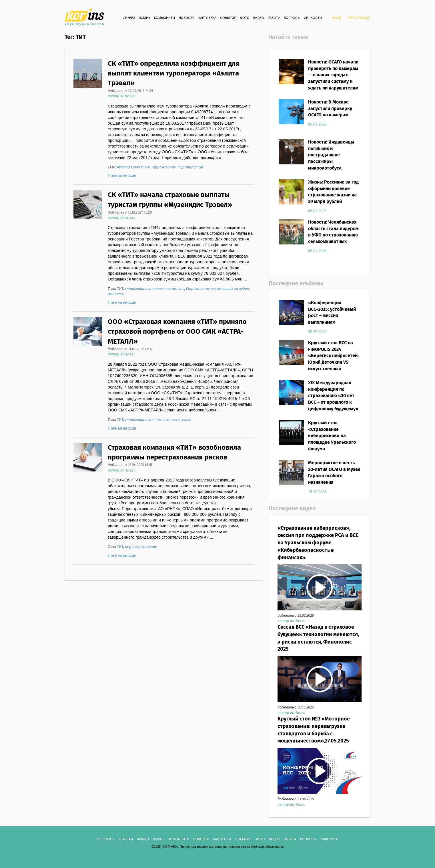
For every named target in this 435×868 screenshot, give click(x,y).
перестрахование (141, 547)
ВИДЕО (259, 18)
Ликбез (129, 18)
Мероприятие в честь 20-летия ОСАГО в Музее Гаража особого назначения (334, 473)
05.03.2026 (317, 124)
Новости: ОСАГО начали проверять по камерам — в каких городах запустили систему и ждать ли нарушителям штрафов (333, 78)
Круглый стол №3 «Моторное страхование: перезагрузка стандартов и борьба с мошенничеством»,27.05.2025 (314, 730)
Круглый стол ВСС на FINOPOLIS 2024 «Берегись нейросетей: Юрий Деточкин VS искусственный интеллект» (333, 359)
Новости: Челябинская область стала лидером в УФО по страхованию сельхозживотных (333, 232)
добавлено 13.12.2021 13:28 (130, 213)
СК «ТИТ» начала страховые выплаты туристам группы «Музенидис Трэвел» (170, 200)
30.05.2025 (317, 332)
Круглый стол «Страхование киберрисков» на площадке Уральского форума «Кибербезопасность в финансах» (333, 443)
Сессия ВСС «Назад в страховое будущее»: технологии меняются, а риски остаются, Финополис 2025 (318, 638)
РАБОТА (274, 18)
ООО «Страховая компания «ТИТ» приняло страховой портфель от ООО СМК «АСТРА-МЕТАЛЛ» (177, 332)
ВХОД (337, 18)
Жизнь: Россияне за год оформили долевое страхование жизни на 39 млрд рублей (333, 192)
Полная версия (122, 176)
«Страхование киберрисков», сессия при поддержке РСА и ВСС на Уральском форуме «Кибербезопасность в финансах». (318, 543)
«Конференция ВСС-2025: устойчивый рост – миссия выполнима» (332, 313)
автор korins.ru (122, 96)
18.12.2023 (317, 492)
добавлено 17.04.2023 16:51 (130, 465)
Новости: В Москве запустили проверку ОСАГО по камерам (330, 109)
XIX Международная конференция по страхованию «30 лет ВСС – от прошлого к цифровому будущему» (333, 396)
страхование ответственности (155, 289)
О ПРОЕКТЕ (106, 839)
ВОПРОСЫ (292, 18)
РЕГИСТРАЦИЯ (359, 18)
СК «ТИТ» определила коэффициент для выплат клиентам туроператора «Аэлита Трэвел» (174, 74)
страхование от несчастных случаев (158, 420)
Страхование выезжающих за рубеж (218, 289)
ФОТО (245, 18)
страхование (164, 167)
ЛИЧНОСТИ (313, 18)
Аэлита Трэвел (130, 167)
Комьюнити (164, 18)
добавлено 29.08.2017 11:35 (130, 91)
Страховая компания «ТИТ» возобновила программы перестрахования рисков (174, 453)
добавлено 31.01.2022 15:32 (130, 349)
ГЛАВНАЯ (126, 839)
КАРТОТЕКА (207, 18)
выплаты (116, 294)
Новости (187, 18)
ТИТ (147, 167)
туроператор (190, 167)
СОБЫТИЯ (228, 18)
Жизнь (145, 18)
